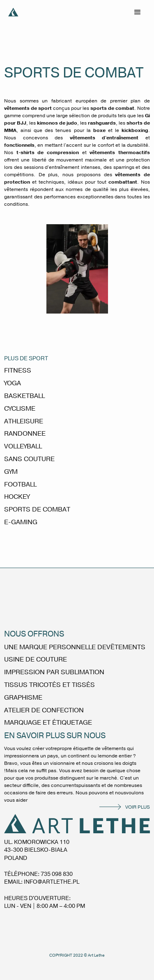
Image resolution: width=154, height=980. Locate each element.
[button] (138, 12)
